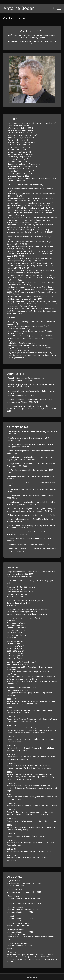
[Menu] (58, 8)
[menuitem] (52, 8)
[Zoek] (52, 8)
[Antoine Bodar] (26, 8)
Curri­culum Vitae (14, 18)
